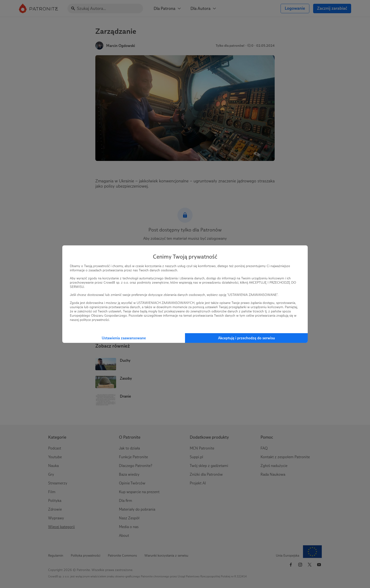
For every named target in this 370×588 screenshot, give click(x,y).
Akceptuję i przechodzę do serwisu (246, 338)
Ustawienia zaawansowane (124, 338)
